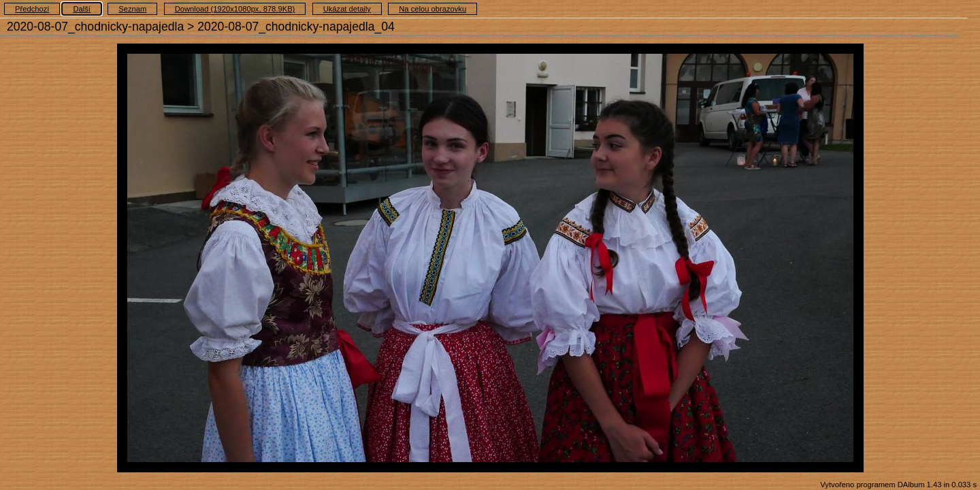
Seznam (132, 9)
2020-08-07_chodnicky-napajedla (95, 27)
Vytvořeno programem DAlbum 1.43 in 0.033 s (898, 485)
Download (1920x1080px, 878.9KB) (235, 9)
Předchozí (32, 9)
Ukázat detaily (347, 9)
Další (82, 9)
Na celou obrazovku (432, 9)
